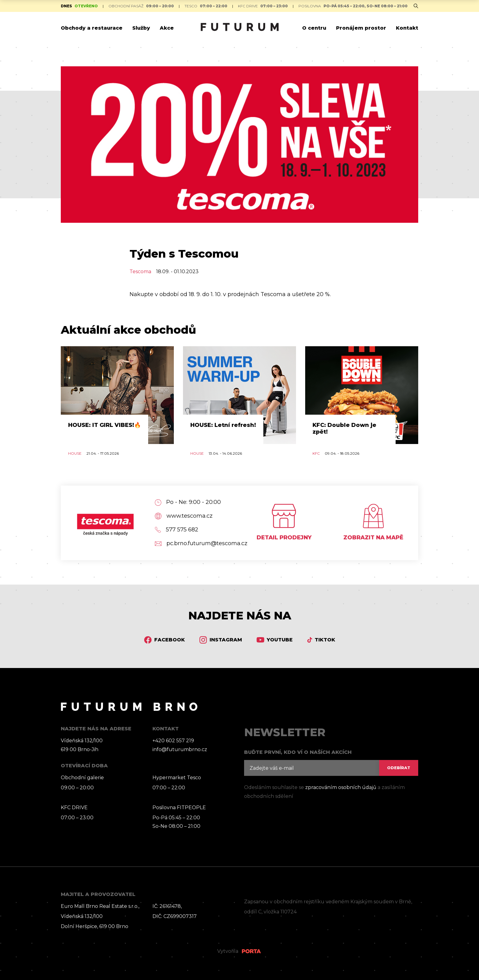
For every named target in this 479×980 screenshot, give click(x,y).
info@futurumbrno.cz (180, 749)
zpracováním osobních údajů (341, 787)
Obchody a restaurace (92, 28)
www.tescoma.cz (184, 516)
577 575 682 (177, 530)
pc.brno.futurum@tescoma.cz (195, 543)
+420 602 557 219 (173, 741)
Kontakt (407, 28)
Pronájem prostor (361, 28)
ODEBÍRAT (399, 768)
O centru (314, 28)
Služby (141, 28)
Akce (167, 28)
